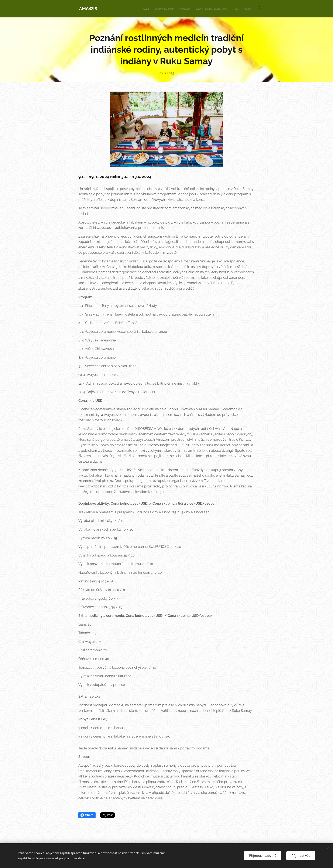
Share (87, 815)
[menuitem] (214, 9)
